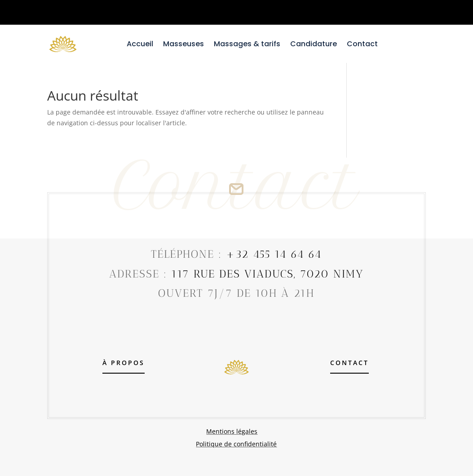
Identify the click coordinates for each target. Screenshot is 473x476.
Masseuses (183, 45)
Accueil (140, 45)
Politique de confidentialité (236, 444)
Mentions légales (232, 431)
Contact (362, 45)
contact (349, 363)
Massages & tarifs (247, 45)
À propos (124, 363)
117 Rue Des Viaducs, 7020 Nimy (267, 274)
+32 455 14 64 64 (274, 254)
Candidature (314, 45)
